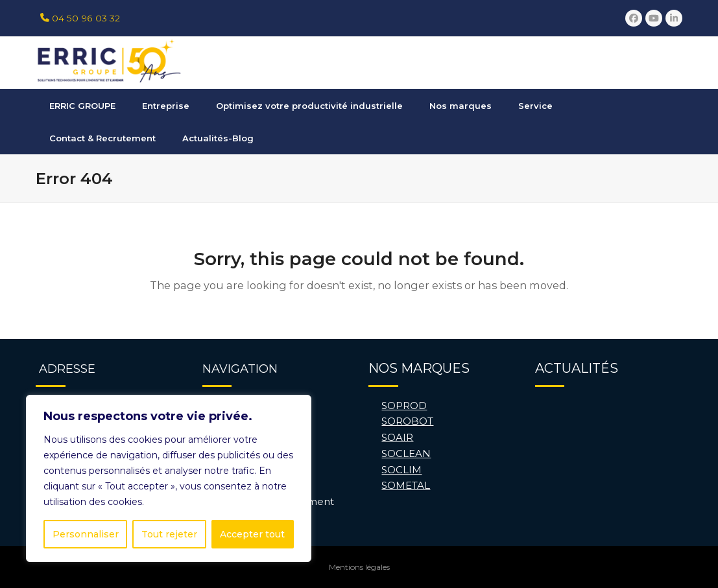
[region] (169, 478)
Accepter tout (252, 534)
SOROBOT (407, 421)
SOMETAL (406, 485)
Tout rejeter (169, 534)
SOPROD (404, 406)
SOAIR (397, 437)
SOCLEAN (406, 453)
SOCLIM (401, 470)
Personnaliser (86, 534)
